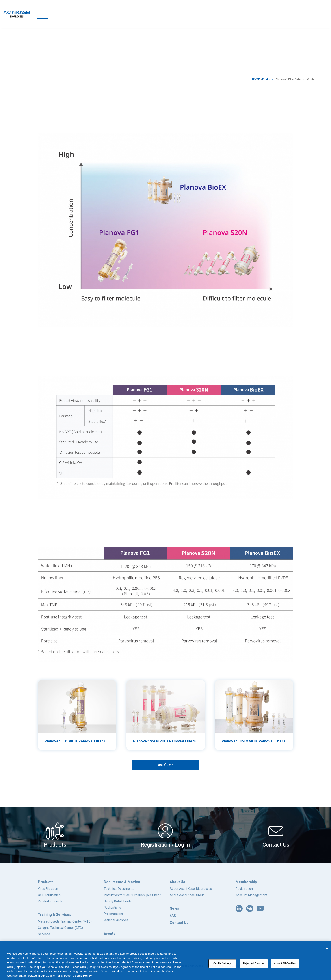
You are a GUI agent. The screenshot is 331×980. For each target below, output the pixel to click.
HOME (256, 79)
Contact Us (179, 923)
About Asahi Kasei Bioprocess (191, 889)
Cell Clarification (49, 895)
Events (110, 933)
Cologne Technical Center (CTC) (60, 928)
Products (268, 79)
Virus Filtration (48, 889)
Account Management (251, 895)
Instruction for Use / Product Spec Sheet (132, 895)
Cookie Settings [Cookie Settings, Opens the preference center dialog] (222, 963)
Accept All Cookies (285, 963)
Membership (246, 882)
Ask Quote (166, 765)
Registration (244, 889)
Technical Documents (119, 889)
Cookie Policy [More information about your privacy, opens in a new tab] (82, 976)
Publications (112, 908)
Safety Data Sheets (118, 901)
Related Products (50, 901)
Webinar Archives (116, 920)
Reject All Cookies (254, 963)
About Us (177, 882)
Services (44, 934)
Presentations (114, 914)
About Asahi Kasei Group (187, 895)
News (174, 908)
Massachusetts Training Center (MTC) (65, 921)
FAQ (173, 915)
